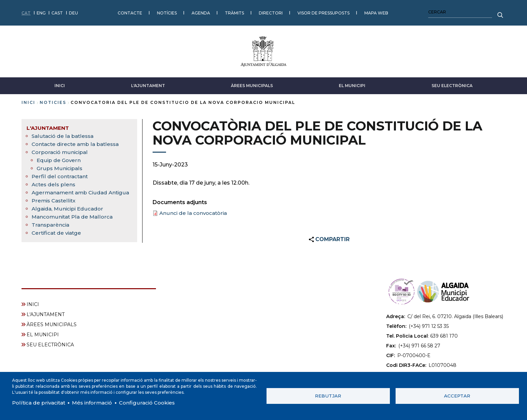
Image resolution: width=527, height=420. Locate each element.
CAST (57, 12)
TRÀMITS (234, 12)
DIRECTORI (271, 12)
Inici (28, 100)
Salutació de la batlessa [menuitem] (64, 134)
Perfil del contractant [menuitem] (60, 174)
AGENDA (201, 12)
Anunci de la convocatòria (194, 211)
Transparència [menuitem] (51, 231)
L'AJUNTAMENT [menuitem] (48, 126)
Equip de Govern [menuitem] (59, 158)
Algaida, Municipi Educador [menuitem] (69, 214)
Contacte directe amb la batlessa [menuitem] (77, 142)
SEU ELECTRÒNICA (452, 83)
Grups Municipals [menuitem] (60, 166)
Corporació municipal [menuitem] (61, 150)
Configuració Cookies (154, 402)
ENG (41, 12)
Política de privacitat (40, 402)
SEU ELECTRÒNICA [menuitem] (50, 344)
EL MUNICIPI (352, 83)
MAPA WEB (376, 12)
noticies (53, 100)
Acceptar (457, 395)
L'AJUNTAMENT (148, 83)
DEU (73, 12)
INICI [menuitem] (33, 304)
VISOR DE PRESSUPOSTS (323, 12)
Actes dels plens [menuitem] (54, 182)
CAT (26, 12)
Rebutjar (328, 395)
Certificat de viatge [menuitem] (58, 239)
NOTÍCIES (167, 12)
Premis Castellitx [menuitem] (55, 206)
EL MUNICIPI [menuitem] (43, 334)
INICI (60, 83)
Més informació (96, 402)
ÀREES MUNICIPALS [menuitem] (52, 324)
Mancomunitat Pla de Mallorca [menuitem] (74, 222)
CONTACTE (130, 12)
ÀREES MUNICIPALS (252, 83)
